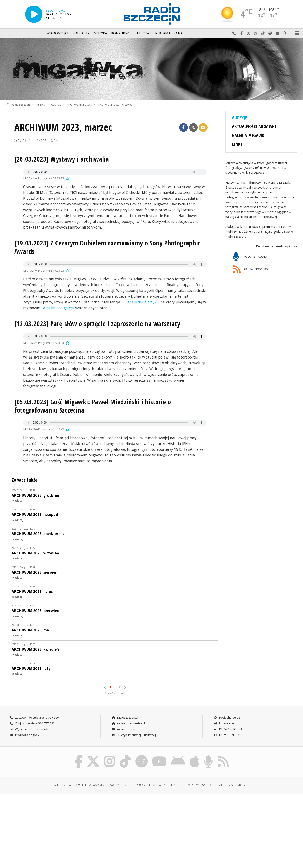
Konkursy (120, 33)
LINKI (237, 144)
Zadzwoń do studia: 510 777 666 (34, 718)
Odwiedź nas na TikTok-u (263, 33)
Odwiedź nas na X (249, 33)
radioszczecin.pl (125, 718)
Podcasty (81, 33)
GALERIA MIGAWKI (249, 135)
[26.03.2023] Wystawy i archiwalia (62, 159)
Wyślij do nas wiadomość (278, 33)
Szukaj (285, 33)
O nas (180, 33)
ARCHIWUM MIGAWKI (80, 105)
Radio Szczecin (18, 105)
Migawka (40, 105)
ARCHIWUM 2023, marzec (63, 127)
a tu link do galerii (59, 308)
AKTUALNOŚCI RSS (251, 269)
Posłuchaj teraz (227, 718)
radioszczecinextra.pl (128, 723)
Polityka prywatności (194, 785)
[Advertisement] (42, 829)
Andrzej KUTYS (48, 141)
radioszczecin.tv (125, 729)
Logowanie (224, 723)
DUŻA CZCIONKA (228, 729)
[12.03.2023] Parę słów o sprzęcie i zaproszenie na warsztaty (97, 324)
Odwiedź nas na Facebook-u (241, 33)
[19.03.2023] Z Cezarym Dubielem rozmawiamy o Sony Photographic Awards (107, 247)
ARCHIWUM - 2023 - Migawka (115, 105)
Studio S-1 (142, 33)
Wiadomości (57, 33)
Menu (297, 33)
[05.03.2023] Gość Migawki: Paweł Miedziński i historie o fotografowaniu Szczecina (93, 406)
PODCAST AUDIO (250, 257)
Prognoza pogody (24, 735)
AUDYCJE (56, 105)
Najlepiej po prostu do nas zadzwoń (234, 33)
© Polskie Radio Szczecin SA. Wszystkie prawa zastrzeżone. (93, 785)
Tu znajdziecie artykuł (141, 302)
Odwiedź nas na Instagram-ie (256, 33)
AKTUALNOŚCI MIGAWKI (254, 126)
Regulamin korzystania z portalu (156, 785)
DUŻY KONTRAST (228, 735)
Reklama (163, 33)
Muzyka (100, 33)
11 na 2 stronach (115, 693)
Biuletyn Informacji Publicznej (134, 735)
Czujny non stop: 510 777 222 (32, 723)
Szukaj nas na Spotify (270, 33)
